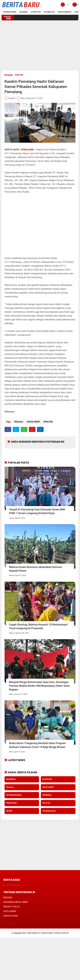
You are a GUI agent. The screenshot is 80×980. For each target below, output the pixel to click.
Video (77, 12)
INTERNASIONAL (14, 795)
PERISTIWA (11, 803)
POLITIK (19, 75)
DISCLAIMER (10, 911)
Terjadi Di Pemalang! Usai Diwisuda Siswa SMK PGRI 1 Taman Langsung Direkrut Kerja (37, 511)
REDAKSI (8, 898)
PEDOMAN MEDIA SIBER (16, 902)
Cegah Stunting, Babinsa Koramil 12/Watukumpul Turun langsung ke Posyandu (38, 626)
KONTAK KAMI (11, 916)
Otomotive (36, 12)
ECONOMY (47, 779)
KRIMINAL (47, 795)
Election (19, 422)
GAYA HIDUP (34, 422)
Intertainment (65, 12)
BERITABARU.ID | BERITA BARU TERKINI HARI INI (48, 933)
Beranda (9, 75)
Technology (49, 12)
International (10, 12)
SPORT (9, 811)
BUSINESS (11, 779)
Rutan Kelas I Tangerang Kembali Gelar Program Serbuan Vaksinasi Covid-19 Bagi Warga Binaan (37, 745)
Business (24, 12)
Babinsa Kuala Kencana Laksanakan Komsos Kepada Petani (35, 569)
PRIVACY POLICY (12, 907)
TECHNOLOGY (49, 811)
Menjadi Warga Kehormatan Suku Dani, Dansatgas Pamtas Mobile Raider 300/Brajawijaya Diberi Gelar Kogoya (39, 686)
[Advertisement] (40, 45)
